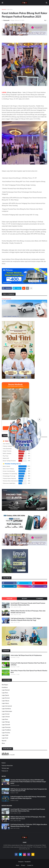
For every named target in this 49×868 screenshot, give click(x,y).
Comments (40, 599)
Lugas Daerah (5, 695)
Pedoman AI (5, 771)
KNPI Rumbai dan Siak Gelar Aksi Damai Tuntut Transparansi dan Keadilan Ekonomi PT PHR (29, 790)
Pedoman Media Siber (7, 766)
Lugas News (10, 9)
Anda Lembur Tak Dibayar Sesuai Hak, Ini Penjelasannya (26, 655)
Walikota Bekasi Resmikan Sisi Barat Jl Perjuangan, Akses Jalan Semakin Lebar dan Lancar (28, 612)
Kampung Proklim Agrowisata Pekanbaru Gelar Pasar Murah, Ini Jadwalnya (28, 664)
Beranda (4, 9)
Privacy (23, 865)
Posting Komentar (6, 299)
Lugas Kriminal (6, 714)
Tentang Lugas (5, 768)
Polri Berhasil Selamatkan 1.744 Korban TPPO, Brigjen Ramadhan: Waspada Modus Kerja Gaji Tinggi (26, 619)
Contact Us (30, 865)
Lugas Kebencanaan (7, 711)
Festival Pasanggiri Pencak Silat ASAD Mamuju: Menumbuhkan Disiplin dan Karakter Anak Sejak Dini (28, 798)
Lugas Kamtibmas (6, 709)
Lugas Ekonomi (6, 698)
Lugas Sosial (5, 738)
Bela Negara (5, 685)
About (17, 865)
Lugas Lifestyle (6, 717)
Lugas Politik (5, 735)
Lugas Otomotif (6, 725)
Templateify (28, 862)
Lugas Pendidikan (6, 730)
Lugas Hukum (5, 703)
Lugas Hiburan (5, 701)
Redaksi (4, 763)
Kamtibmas (5, 687)
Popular (9, 599)
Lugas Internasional (7, 706)
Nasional (4, 741)
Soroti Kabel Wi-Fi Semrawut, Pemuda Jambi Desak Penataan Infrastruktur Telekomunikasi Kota (28, 604)
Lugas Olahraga (6, 722)
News (3, 743)
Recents (24, 599)
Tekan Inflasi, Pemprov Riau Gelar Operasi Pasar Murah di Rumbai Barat (29, 671)
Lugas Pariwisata (6, 727)
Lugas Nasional (6, 690)
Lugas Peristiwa (6, 733)
